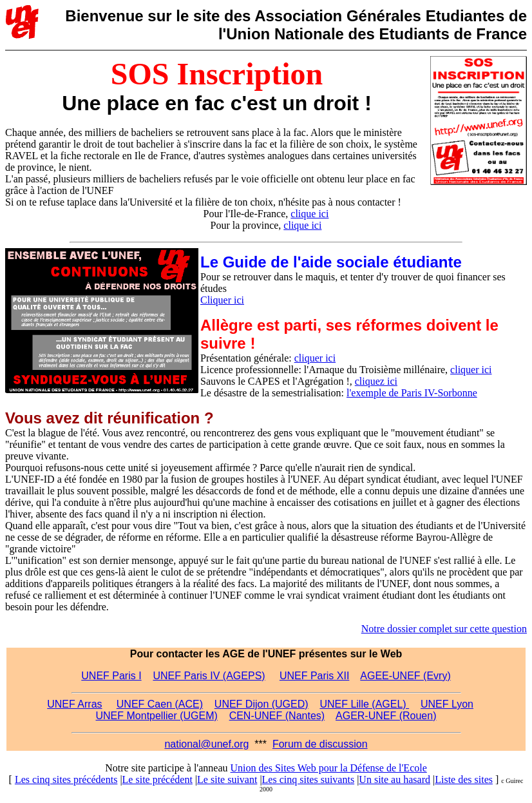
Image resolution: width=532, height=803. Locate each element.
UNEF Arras (74, 704)
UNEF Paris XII (314, 676)
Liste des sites (464, 779)
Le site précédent (157, 779)
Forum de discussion (320, 744)
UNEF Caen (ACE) (160, 704)
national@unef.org (206, 744)
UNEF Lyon (447, 704)
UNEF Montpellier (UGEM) (157, 716)
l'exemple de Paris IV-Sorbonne (412, 393)
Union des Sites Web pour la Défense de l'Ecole (329, 768)
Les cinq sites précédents (66, 779)
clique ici (309, 214)
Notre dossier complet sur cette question (444, 629)
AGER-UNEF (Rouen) (386, 716)
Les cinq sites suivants (309, 779)
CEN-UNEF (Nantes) (277, 716)
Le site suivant (227, 779)
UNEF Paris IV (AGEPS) (209, 676)
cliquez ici (376, 381)
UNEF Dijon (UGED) (261, 704)
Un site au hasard (394, 779)
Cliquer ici (222, 300)
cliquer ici (315, 358)
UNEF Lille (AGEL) (364, 704)
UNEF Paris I (111, 676)
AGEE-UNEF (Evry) (405, 676)
